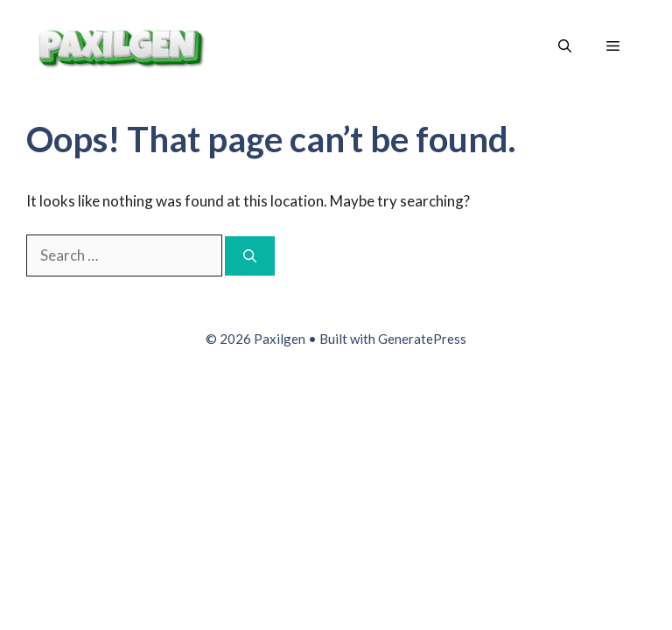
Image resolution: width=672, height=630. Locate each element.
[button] (565, 46)
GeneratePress (422, 339)
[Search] (250, 256)
